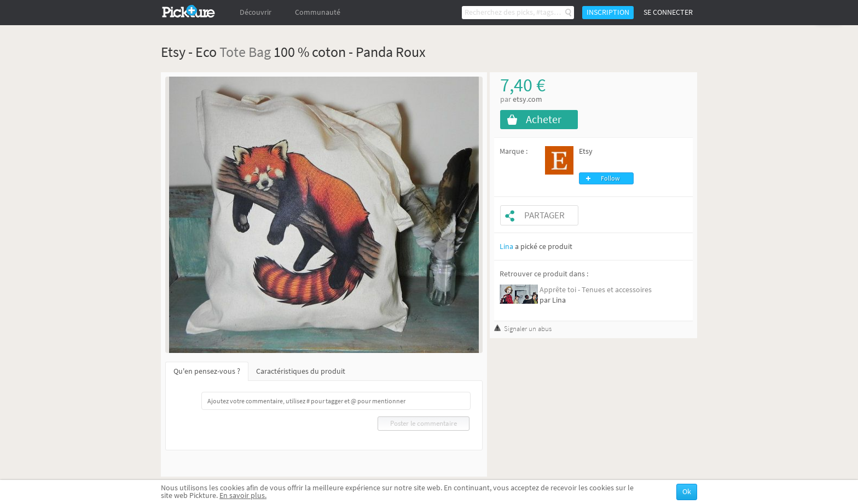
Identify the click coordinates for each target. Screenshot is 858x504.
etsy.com (527, 99)
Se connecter (668, 12)
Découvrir (256, 12)
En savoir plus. (243, 496)
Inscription (608, 12)
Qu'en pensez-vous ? (207, 371)
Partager (544, 215)
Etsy (586, 151)
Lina (506, 247)
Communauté (318, 12)
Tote (233, 52)
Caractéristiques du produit (301, 371)
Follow (610, 178)
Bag (260, 52)
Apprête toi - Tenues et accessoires (596, 290)
